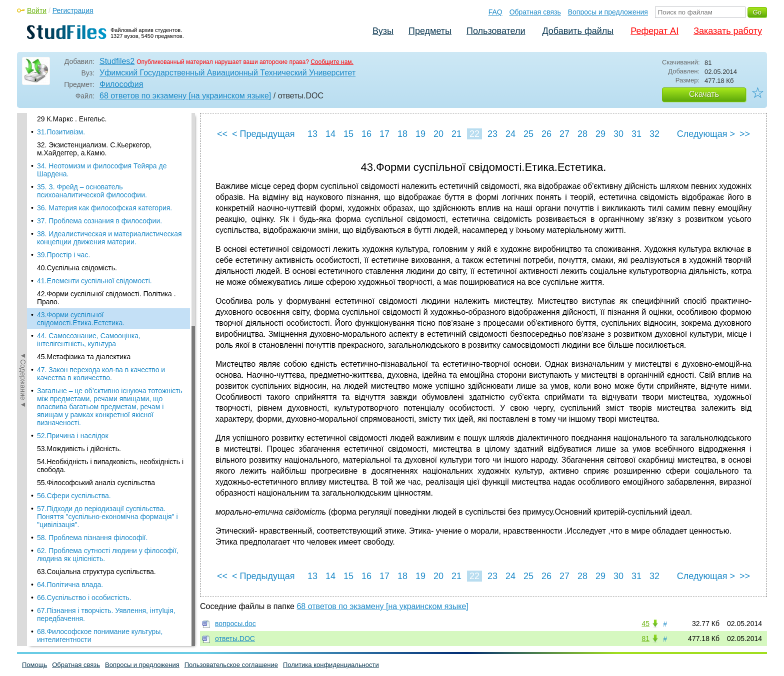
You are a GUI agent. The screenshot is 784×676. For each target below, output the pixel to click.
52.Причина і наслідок (73, 263)
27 (564, 134)
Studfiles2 (117, 61)
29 (600, 134)
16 (366, 134)
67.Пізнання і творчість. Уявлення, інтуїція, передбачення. (106, 442)
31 (636, 134)
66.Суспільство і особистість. (84, 425)
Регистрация (73, 10)
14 (330, 134)
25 (528, 134)
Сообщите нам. (332, 62)
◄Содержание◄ (23, 288)
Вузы (383, 31)
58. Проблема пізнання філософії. (92, 365)
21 (456, 134)
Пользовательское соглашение (231, 665)
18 (402, 134)
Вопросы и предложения (608, 12)
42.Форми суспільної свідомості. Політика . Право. (106, 125)
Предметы (430, 31)
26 (546, 134)
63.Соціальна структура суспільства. (96, 399)
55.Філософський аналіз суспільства (96, 310)
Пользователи (496, 31)
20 (438, 134)
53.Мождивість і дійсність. (79, 276)
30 (618, 134)
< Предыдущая (263, 134)
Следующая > (706, 134)
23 (492, 134)
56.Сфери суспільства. (74, 323)
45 (645, 624)
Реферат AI (654, 31)
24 (510, 134)
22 (474, 134)
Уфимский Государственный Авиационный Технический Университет (227, 73)
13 (312, 134)
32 (654, 134)
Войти (37, 10)
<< (222, 134)
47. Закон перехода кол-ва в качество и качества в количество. (101, 201)
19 (420, 134)
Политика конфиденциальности (331, 665)
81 (645, 639)
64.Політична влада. (70, 412)
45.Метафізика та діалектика (84, 184)
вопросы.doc (235, 624)
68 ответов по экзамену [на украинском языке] (185, 96)
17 (384, 134)
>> (745, 134)
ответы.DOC (235, 639)
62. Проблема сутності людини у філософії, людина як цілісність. (108, 382)
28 (582, 134)
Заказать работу (728, 31)
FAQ (495, 12)
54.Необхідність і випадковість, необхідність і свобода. (110, 293)
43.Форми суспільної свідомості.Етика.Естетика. (81, 146)
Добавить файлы (578, 31)
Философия (121, 84)
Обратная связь (535, 12)
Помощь (34, 665)
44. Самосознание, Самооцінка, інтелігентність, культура (89, 167)
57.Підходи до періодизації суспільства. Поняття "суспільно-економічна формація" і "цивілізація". (107, 344)
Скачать (704, 94)
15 (348, 134)
